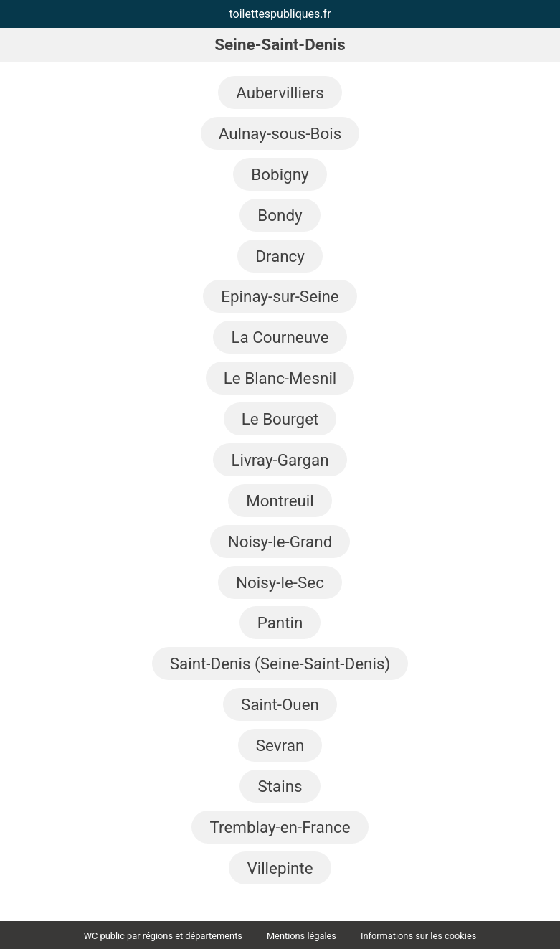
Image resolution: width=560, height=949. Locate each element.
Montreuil (280, 501)
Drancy (280, 256)
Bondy (280, 215)
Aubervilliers (280, 93)
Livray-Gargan (280, 460)
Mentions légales (302, 936)
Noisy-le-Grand (280, 542)
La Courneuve (280, 337)
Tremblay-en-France (280, 827)
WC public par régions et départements (163, 936)
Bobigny (280, 174)
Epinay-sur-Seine (280, 296)
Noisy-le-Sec (280, 582)
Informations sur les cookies (418, 936)
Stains (280, 786)
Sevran (280, 745)
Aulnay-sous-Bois (280, 133)
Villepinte (280, 868)
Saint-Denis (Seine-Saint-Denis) (280, 664)
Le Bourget (280, 419)
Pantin (280, 623)
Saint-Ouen (280, 704)
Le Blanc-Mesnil (280, 378)
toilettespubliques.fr (280, 14)
